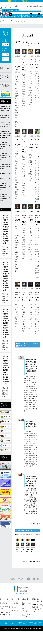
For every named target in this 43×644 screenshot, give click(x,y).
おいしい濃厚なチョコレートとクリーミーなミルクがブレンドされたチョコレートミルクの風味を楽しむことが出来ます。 (24, 240)
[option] (17, 543)
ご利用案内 (31, 6)
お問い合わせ (39, 6)
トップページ (4, 595)
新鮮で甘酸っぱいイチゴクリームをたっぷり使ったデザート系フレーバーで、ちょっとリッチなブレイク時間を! (37, 85)
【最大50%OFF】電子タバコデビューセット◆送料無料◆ (5, 135)
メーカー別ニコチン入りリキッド (25, 16)
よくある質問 (8, 619)
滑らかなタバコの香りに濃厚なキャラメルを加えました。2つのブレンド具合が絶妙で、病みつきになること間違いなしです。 (37, 316)
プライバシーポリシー (15, 619)
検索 (5, 59)
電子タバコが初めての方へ (4, 16)
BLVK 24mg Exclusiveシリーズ (5, 116)
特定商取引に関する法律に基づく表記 (26, 619)
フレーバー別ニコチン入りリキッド (18, 16)
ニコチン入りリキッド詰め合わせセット (5, 167)
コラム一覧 (25, 595)
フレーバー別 (15, 595)
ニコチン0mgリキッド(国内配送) (3, 187)
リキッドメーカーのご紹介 (5, 85)
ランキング (14, 607)
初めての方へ (4, 599)
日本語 (17, 6)
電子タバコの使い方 (5, 69)
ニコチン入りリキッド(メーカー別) (4, 157)
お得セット (4, 174)
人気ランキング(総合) (39, 16)
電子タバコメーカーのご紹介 (5, 77)
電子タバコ (32, 16)
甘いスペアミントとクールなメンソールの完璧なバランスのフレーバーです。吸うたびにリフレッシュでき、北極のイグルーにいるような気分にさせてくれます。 (24, 173)
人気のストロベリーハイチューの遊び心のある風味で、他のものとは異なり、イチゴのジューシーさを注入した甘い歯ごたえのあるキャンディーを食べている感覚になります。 (17, 247)
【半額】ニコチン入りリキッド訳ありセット (5, 124)
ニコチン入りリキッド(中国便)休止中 (4, 198)
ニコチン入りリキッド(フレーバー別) (4, 146)
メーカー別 (14, 599)
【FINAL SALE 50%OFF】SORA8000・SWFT (5, 108)
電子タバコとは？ (11, 16)
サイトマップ (2, 619)
